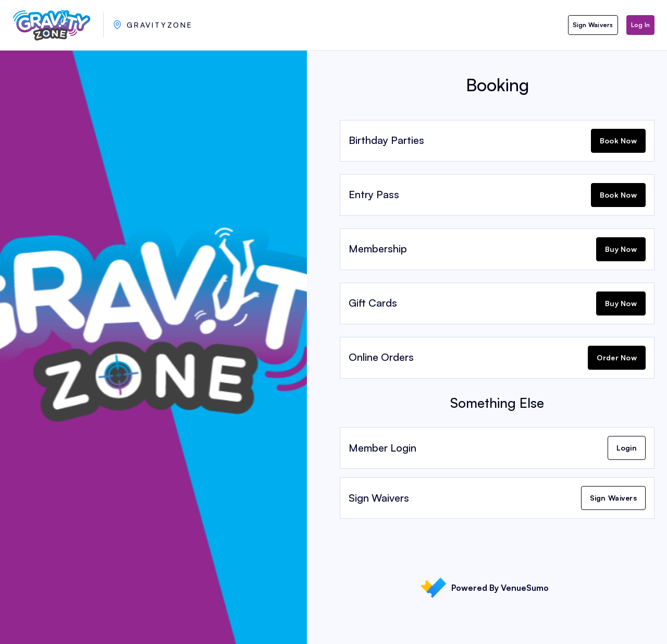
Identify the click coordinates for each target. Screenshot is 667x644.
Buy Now (621, 249)
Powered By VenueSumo (485, 588)
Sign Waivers (593, 25)
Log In (640, 25)
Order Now (617, 357)
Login (627, 448)
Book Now (618, 141)
